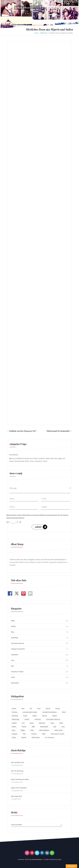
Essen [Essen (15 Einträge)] (25, 716)
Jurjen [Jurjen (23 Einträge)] (32, 723)
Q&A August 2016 (16, 796)
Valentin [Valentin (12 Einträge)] (24, 737)
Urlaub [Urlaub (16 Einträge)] (14, 737)
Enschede (26, 458)
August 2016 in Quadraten (19, 788)
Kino (56, 458)
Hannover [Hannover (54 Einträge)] (38, 719)
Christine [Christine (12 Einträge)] (15, 712)
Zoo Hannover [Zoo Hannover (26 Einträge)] (50, 737)
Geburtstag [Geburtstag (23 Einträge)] (15, 719)
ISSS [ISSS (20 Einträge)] (23, 723)
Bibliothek (19, 458)
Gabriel (48, 458)
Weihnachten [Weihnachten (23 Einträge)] (36, 737)
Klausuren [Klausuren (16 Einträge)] (42, 723)
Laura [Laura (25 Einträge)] (52, 723)
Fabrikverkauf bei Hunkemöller (58, 431)
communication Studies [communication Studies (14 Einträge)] (30, 712)
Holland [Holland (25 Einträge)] (14, 723)
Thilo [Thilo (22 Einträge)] (24, 734)
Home (36, 33)
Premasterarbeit (19, 461)
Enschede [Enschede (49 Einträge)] (15, 716)
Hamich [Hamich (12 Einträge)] (27, 719)
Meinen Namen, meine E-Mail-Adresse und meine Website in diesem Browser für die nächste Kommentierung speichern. (37, 517)
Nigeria (60, 458)
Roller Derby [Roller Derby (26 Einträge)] (58, 730)
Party (13, 660)
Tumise (32, 461)
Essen (31, 458)
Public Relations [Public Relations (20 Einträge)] (44, 730)
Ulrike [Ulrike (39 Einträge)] (44, 734)
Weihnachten (15, 683)
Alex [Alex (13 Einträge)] (23, 708)
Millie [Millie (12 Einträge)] (33, 727)
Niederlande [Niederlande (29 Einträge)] (44, 727)
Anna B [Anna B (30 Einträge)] (48, 708)
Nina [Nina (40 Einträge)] (55, 727)
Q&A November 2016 (17, 762)
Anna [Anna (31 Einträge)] (39, 708)
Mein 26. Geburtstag (17, 771)
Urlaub (13, 677)
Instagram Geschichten (18, 649)
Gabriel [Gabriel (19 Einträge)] (54, 716)
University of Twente (41, 461)
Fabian (36, 458)
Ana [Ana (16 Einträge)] (31, 708)
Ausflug (13, 626)
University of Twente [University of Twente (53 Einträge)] (58, 734)
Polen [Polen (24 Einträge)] (32, 730)
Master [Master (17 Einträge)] (24, 727)
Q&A (12, 666)
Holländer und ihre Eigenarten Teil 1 (23, 431)
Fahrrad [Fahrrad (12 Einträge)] (44, 716)
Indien (52, 458)
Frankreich (42, 458)
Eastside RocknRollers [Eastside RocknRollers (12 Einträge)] (50, 712)
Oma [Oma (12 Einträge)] (63, 727)
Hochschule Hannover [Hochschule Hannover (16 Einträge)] (53, 719)
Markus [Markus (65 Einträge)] (14, 727)
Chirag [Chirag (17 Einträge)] (57, 708)
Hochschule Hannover (18, 643)
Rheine (27, 461)
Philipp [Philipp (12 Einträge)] (23, 730)
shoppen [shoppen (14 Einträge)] (15, 734)
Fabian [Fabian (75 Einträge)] (35, 716)
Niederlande (44, 33)
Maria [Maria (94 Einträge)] (61, 723)
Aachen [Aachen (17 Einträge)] (14, 708)
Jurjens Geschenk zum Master (20, 779)
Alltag (13, 621)
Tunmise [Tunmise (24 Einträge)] (34, 734)
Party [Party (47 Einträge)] (13, 730)
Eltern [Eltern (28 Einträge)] (64, 712)
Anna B (14, 458)
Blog (12, 632)
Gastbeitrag (14, 638)
